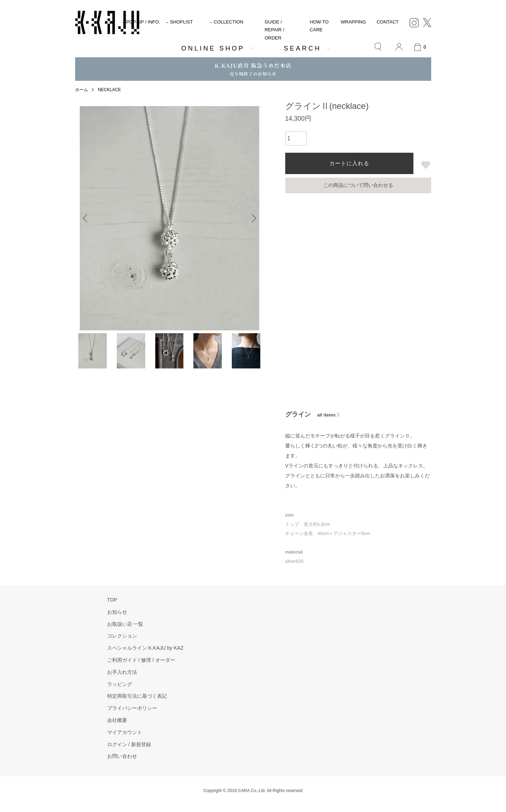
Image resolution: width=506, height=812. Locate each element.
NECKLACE (109, 90)
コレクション (122, 636)
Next (253, 218)
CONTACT (388, 22)
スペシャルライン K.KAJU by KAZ (145, 648)
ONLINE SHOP (213, 48)
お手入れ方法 (122, 672)
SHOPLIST (181, 22)
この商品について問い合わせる (358, 185)
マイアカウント (125, 732)
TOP (112, 600)
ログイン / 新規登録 (129, 744)
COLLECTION (228, 22)
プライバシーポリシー (132, 708)
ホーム (82, 90)
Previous (86, 218)
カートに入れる (349, 163)
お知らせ (117, 612)
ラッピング (120, 684)
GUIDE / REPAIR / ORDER (274, 30)
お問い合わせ (122, 756)
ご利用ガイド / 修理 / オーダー (141, 660)
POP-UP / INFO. (143, 22)
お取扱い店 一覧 (125, 624)
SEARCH (302, 48)
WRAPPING (353, 22)
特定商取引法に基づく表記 (137, 696)
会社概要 (117, 720)
